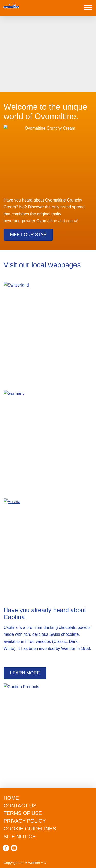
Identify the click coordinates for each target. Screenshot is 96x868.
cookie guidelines (19, 793)
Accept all (47, 859)
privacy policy (11, 813)
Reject (46, 826)
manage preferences (46, 842)
